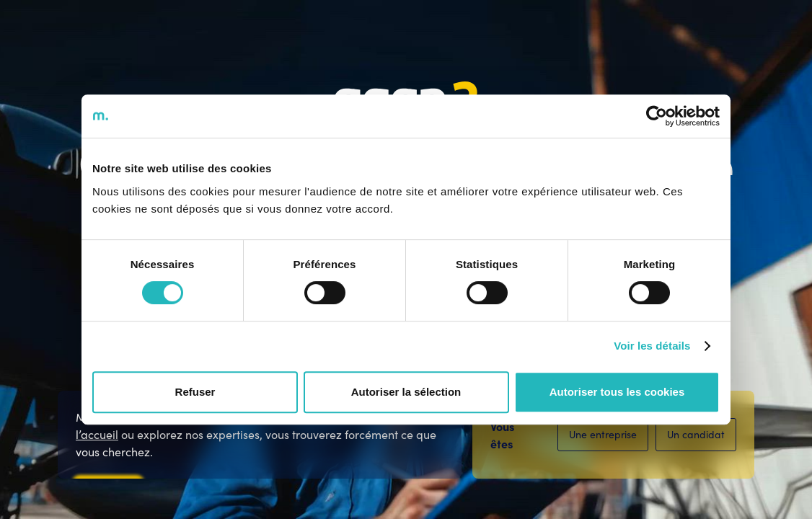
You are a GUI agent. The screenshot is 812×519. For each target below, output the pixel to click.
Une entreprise (603, 434)
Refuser (195, 392)
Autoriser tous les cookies (617, 392)
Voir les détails (652, 346)
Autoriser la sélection (406, 392)
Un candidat (696, 434)
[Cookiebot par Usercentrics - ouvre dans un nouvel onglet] (657, 116)
